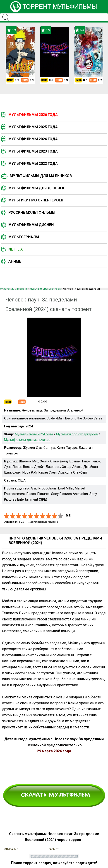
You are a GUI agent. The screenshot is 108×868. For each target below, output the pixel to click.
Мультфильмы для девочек (36, 188)
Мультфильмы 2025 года (33, 127)
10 (60, 516)
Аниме (15, 261)
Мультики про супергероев (36, 200)
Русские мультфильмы (32, 212)
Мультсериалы (24, 237)
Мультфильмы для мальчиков (41, 176)
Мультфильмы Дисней (31, 225)
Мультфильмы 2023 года (33, 151)
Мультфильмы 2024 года (33, 139)
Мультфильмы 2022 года (33, 164)
